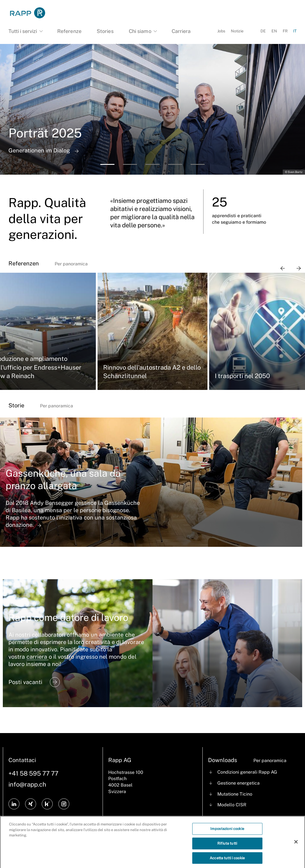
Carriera (181, 31)
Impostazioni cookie (227, 832)
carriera (37, 657)
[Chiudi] (296, 845)
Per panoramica (71, 264)
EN (274, 31)
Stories (105, 31)
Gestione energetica (238, 783)
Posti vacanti (34, 682)
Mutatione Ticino (235, 794)
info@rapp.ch (27, 784)
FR (285, 31)
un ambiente (107, 635)
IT (295, 31)
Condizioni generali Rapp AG (247, 772)
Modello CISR (232, 805)
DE (263, 31)
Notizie (237, 31)
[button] (107, 164)
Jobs (221, 31)
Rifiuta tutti (227, 846)
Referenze (69, 31)
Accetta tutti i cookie (227, 861)
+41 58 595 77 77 (33, 773)
